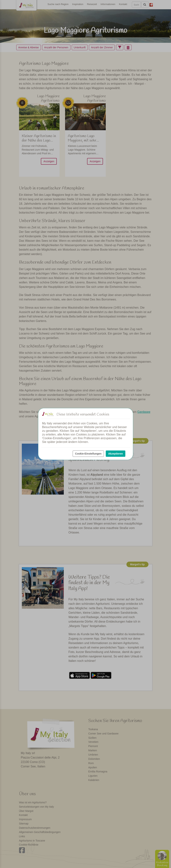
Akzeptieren (115, 454)
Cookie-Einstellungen (88, 454)
